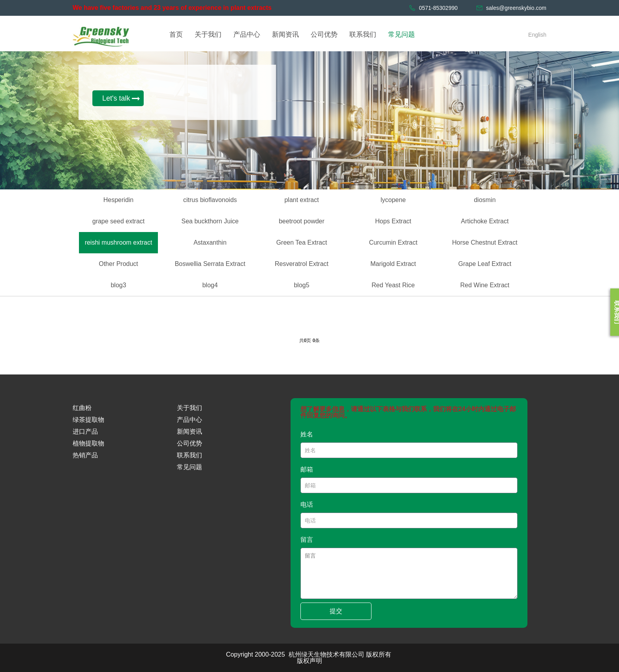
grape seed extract (119, 221)
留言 (307, 540)
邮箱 (307, 469)
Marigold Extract (393, 264)
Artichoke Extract (485, 221)
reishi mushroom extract (119, 242)
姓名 (307, 434)
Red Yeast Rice (393, 285)
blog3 (118, 285)
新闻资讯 (189, 431)
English (537, 35)
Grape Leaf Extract (485, 264)
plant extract (301, 200)
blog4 (210, 285)
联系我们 (189, 455)
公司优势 (189, 443)
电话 (307, 504)
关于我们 (189, 408)
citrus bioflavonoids (210, 200)
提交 (336, 611)
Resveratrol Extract (302, 264)
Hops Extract (393, 221)
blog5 (301, 285)
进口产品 (85, 431)
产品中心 (189, 420)
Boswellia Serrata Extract (210, 264)
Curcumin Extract (393, 242)
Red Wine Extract (485, 285)
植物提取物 (88, 443)
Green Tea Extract (302, 242)
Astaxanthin (210, 242)
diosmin (485, 200)
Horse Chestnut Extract (485, 242)
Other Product (118, 264)
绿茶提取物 (88, 420)
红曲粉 (82, 408)
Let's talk (116, 98)
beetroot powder (302, 221)
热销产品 (85, 455)
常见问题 (189, 467)
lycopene (393, 200)
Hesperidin (118, 200)
